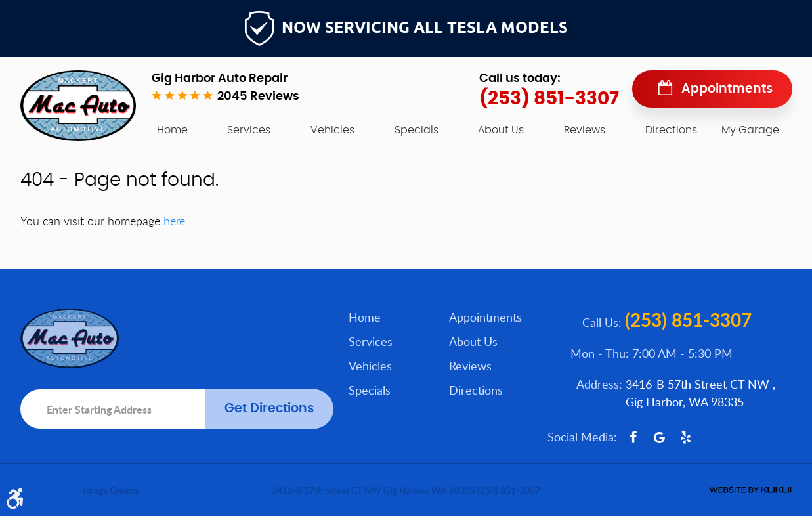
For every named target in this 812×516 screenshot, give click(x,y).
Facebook (633, 437)
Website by (750, 490)
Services (249, 130)
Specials (417, 130)
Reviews (585, 130)
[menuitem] (172, 130)
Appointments (727, 89)
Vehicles (332, 130)
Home (172, 130)
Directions (671, 130)
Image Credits (111, 490)
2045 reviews (258, 97)
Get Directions (269, 409)
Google (660, 437)
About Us (501, 130)
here (174, 221)
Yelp (686, 437)
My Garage (750, 130)
